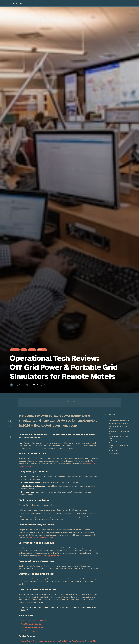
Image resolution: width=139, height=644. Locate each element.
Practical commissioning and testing (118, 427)
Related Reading (114, 453)
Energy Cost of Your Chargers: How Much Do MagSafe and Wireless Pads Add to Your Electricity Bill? (59, 641)
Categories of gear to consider (119, 421)
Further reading (113, 451)
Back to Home (16, 3)
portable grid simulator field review (40, 538)
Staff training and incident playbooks (117, 442)
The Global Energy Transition (32, 631)
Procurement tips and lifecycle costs (118, 437)
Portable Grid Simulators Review (34, 621)
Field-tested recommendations (119, 424)
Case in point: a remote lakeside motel (119, 447)
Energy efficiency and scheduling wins (119, 432)
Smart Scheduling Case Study (48, 556)
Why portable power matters (118, 418)
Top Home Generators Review (32, 627)
